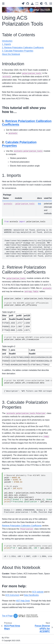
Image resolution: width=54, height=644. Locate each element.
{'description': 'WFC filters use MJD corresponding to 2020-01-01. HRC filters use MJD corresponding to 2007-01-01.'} (28, 391)
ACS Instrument (12, 595)
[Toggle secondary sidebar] (51, 3)
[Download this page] (32, 4)
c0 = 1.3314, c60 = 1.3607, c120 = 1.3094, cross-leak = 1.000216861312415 (28, 556)
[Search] (46, 3)
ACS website (38, 592)
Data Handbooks (31, 595)
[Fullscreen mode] (37, 3)
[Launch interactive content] (23, 4)
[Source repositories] (28, 4)
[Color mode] (42, 3)
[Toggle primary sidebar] (3, 4)
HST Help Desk (23, 601)
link (39, 204)
